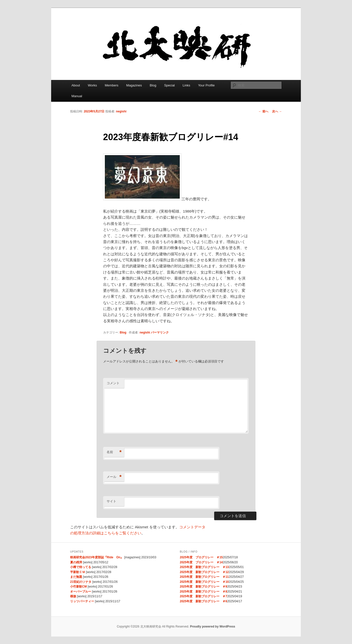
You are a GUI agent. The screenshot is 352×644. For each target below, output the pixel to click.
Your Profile (206, 85)
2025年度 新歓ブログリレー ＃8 (203, 592)
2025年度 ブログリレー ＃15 (201, 557)
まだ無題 (76, 577)
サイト (111, 501)
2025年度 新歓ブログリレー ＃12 (204, 572)
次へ (277, 111)
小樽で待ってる (81, 567)
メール (114, 477)
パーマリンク (160, 332)
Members (112, 85)
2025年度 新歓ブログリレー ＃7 (203, 596)
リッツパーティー (82, 601)
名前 (114, 452)
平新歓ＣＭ (78, 572)
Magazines (134, 85)
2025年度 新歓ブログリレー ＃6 (203, 601)
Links (186, 85)
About (76, 85)
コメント (113, 383)
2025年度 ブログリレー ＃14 (201, 562)
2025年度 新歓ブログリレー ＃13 (204, 567)
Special (169, 85)
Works (92, 85)
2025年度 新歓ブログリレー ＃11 (204, 577)
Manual (77, 96)
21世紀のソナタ (81, 582)
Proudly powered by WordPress (213, 627)
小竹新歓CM (79, 587)
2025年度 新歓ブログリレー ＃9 (203, 587)
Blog (153, 85)
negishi (121, 111)
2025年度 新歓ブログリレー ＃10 (204, 582)
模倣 (73, 596)
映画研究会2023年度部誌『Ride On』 (97, 557)
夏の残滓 (76, 562)
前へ (263, 111)
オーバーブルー (81, 592)
